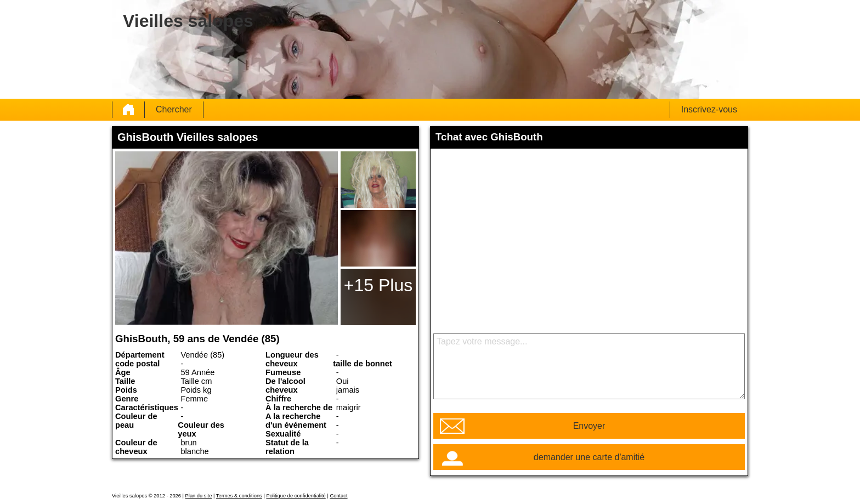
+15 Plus (378, 285)
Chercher (174, 109)
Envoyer (589, 426)
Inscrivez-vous (709, 109)
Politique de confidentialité (296, 496)
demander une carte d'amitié (589, 457)
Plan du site (199, 496)
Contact (338, 496)
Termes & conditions (239, 496)
